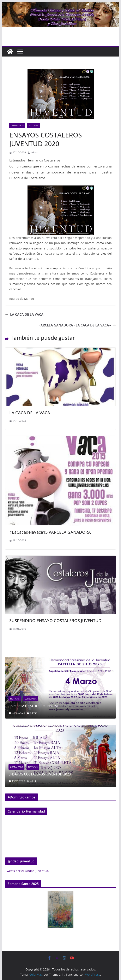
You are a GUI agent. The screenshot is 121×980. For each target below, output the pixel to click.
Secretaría (54, 699)
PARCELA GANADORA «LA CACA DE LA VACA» (77, 325)
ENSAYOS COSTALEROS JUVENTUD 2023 (65, 774)
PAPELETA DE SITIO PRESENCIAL (57, 706)
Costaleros (17, 125)
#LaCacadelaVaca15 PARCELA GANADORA (50, 532)
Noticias (34, 125)
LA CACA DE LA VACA (24, 314)
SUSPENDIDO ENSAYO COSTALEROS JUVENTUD (55, 621)
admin (34, 152)
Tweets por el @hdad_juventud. (27, 871)
